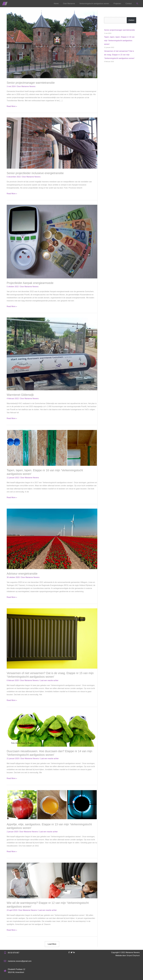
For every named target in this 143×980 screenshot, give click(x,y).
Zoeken (131, 20)
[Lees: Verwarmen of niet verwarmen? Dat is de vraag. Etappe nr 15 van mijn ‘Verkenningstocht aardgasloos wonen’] (52, 638)
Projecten (117, 4)
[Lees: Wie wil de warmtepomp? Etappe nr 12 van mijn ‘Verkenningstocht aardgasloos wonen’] (52, 880)
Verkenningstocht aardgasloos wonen (94, 4)
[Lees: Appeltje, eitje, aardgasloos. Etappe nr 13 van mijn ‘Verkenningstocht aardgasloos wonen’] (52, 804)
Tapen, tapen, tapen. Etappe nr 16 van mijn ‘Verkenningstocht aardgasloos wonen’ (119, 41)
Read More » (12, 106)
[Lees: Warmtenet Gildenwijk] (52, 354)
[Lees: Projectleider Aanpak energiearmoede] (52, 241)
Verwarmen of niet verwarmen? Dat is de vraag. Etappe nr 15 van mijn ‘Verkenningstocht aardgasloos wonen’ (119, 55)
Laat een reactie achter (49, 680)
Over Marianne (69, 4)
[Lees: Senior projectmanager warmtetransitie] (52, 44)
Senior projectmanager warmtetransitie (31, 83)
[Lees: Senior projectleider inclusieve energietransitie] (52, 143)
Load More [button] (52, 944)
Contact (129, 4)
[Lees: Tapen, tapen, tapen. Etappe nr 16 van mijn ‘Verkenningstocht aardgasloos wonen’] (52, 447)
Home (56, 4)
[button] (137, 4)
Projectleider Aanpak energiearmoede (30, 283)
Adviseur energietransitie (22, 574)
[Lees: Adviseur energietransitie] (52, 539)
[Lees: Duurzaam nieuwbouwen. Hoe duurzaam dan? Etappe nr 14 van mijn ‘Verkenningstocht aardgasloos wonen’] (52, 729)
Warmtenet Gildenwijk (20, 395)
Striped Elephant (133, 955)
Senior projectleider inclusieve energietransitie (35, 173)
